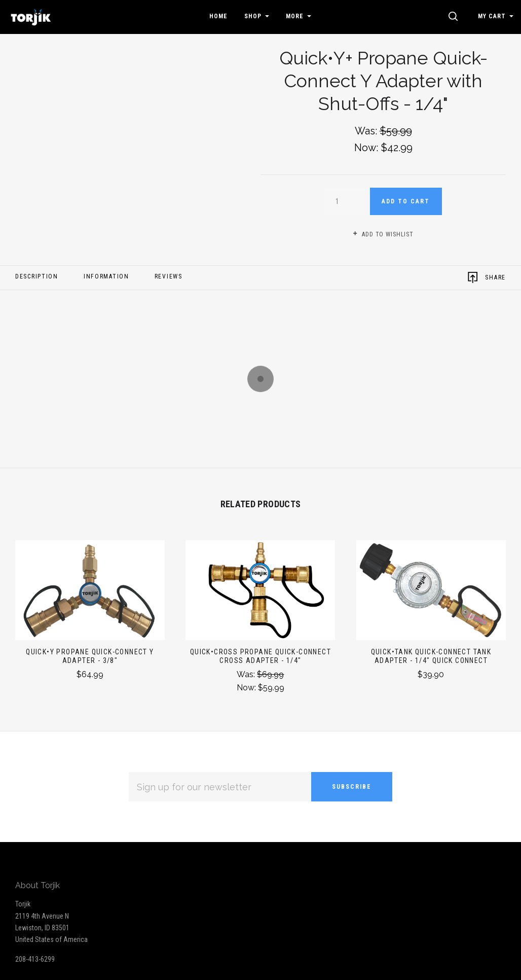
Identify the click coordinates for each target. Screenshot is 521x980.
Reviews (169, 276)
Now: (247, 688)
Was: (247, 674)
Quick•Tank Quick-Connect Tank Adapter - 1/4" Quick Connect (431, 656)
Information (106, 276)
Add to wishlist (383, 234)
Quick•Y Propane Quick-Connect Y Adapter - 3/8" (90, 656)
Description (37, 276)
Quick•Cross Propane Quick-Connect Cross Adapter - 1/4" (260, 656)
